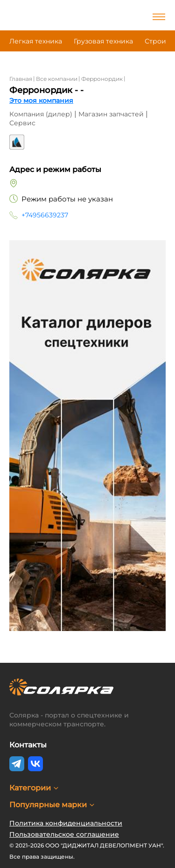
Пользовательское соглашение (64, 834)
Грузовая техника (103, 41)
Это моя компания (41, 100)
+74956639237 (45, 215)
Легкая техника (36, 41)
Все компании (57, 79)
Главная (21, 79)
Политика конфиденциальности (66, 823)
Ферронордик (102, 79)
